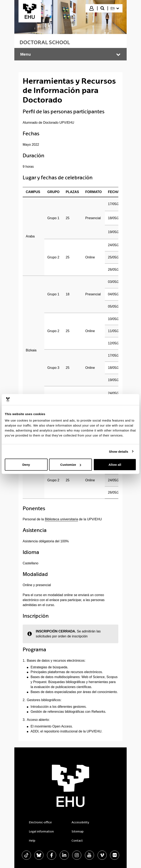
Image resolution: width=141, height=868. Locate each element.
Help (32, 841)
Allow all (115, 465)
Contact (77, 841)
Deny (26, 465)
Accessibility (80, 822)
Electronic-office (40, 822)
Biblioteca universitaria (61, 519)
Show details (119, 451)
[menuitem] (115, 8)
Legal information (41, 831)
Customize (71, 465)
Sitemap (78, 831)
